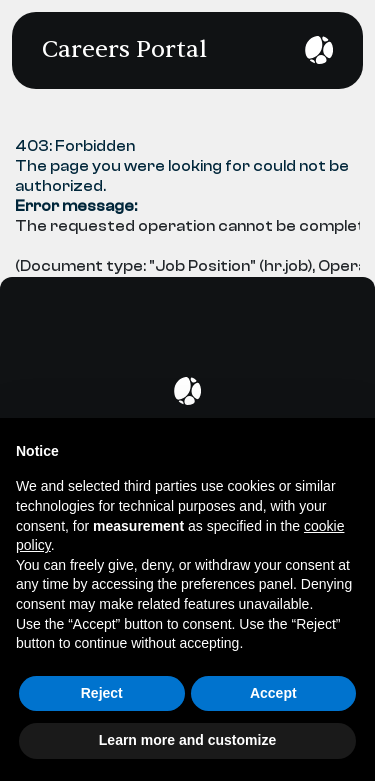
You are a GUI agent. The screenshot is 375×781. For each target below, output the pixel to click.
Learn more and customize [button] (187, 740)
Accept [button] (273, 693)
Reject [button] (102, 693)
